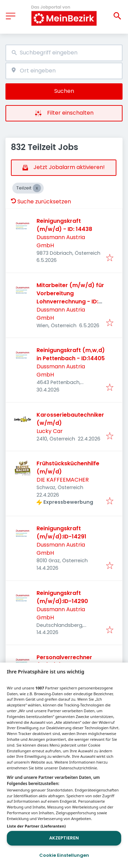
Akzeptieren (64, 838)
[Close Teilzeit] (37, 188)
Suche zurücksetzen (41, 202)
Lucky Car (50, 431)
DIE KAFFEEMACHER (63, 480)
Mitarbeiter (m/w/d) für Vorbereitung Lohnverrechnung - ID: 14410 (70, 297)
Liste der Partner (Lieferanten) (36, 826)
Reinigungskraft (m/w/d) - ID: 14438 (64, 225)
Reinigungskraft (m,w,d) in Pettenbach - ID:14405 (71, 354)
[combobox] (64, 53)
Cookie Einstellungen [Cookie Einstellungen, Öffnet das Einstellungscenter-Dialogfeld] (64, 855)
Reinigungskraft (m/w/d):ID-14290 (62, 597)
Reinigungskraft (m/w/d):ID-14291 (61, 532)
